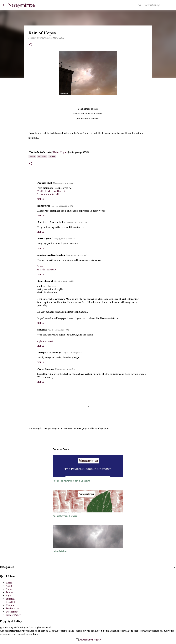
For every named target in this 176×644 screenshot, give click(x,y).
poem (52, 157)
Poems (9, 593)
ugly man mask (45, 341)
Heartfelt (11, 602)
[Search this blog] (158, 5)
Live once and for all (48, 195)
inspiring (42, 157)
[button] (30, 45)
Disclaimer (12, 612)
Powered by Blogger (88, 640)
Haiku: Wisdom (60, 551)
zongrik (42, 330)
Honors (10, 605)
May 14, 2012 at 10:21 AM (62, 206)
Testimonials (13, 609)
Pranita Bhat (45, 183)
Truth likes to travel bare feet (52, 191)
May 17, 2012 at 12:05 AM (58, 330)
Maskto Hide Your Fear (46, 268)
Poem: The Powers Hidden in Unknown (71, 481)
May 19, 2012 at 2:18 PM (65, 369)
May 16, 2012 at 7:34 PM (64, 281)
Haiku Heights (60, 152)
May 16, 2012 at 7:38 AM (76, 255)
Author (10, 589)
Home (9, 583)
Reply (41, 199)
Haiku (32, 157)
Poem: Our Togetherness (65, 516)
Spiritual (11, 599)
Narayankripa (22, 5)
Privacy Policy (13, 615)
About (9, 586)
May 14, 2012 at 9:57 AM (63, 183)
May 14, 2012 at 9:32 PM (77, 223)
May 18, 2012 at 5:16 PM (72, 353)
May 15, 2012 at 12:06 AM (65, 239)
